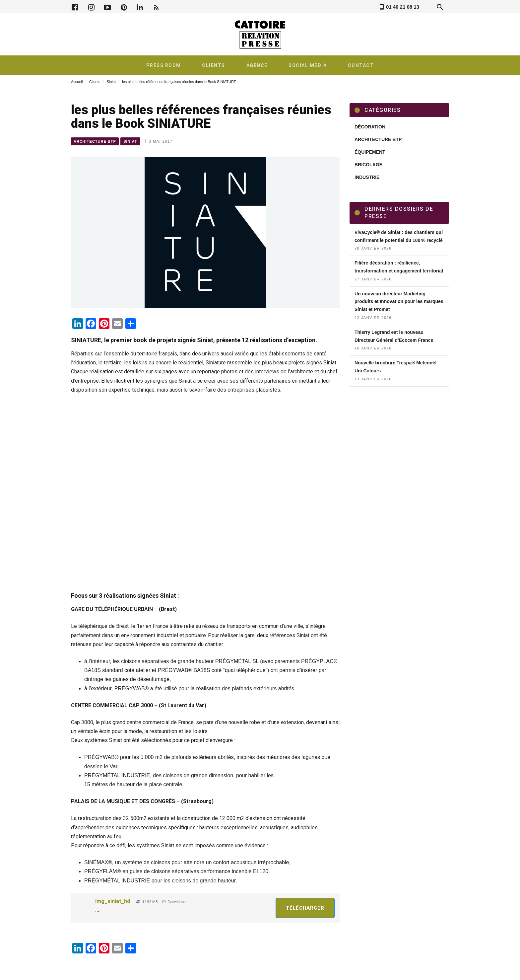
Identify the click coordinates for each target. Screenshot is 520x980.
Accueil (77, 82)
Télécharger (305, 908)
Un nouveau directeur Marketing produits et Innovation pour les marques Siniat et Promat (399, 302)
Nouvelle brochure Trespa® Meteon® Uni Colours (395, 367)
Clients (95, 82)
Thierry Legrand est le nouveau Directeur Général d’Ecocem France (394, 336)
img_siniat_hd (113, 901)
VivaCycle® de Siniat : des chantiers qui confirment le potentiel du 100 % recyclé (399, 236)
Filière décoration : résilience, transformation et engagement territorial (399, 267)
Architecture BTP (95, 141)
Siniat (111, 82)
